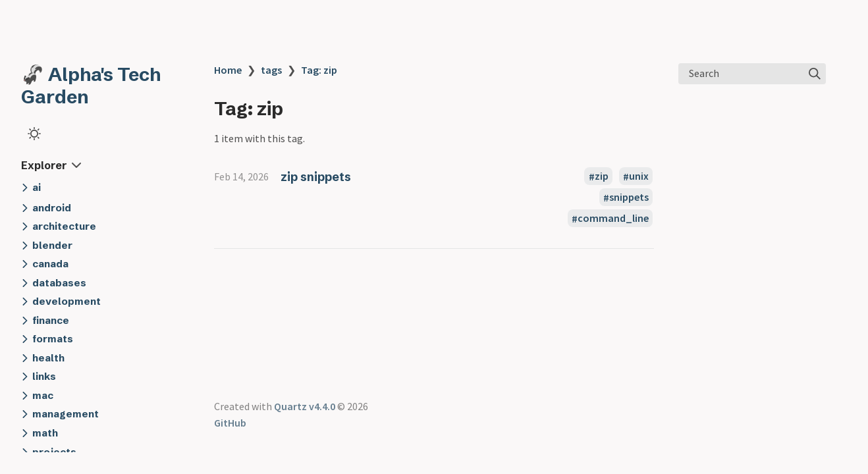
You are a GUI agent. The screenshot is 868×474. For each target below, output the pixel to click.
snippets (629, 197)
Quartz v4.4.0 (305, 406)
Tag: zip (319, 70)
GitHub (230, 423)
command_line (613, 219)
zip (602, 176)
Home (228, 70)
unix (639, 176)
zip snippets (316, 177)
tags (271, 70)
